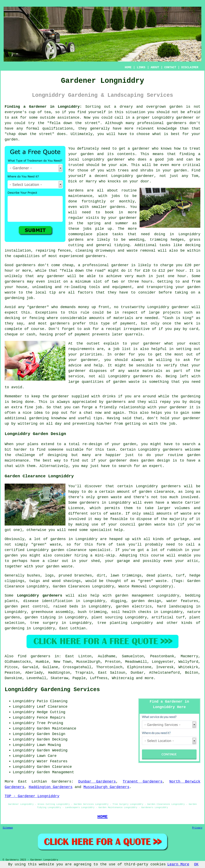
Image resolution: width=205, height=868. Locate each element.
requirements (81, 349)
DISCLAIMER (190, 67)
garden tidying (40, 617)
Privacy (197, 828)
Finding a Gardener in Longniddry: (43, 107)
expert (156, 466)
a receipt (111, 329)
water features (182, 601)
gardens (76, 240)
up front (100, 307)
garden (176, 107)
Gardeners (61, 782)
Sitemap (8, 828)
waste (10, 293)
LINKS (141, 67)
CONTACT (170, 67)
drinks (109, 396)
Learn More (178, 864)
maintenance (17, 461)
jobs (116, 196)
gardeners (96, 256)
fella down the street (74, 123)
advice (75, 365)
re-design (92, 444)
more (149, 678)
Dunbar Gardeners (97, 782)
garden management (134, 596)
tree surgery (44, 623)
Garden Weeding (52, 750)
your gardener (173, 407)
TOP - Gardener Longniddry (32, 796)
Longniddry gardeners (40, 596)
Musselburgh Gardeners (106, 787)
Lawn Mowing (49, 745)
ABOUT (155, 67)
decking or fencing (25, 318)
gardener (141, 149)
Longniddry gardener (104, 160)
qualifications (58, 129)
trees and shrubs (136, 170)
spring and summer (108, 223)
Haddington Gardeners (51, 787)
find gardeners (34, 656)
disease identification (48, 601)
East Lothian (73, 628)
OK (196, 864)
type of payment (118, 323)
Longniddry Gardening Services (52, 690)
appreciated (85, 402)
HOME (128, 67)
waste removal (141, 251)
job (172, 424)
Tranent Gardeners (143, 782)
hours (147, 282)
